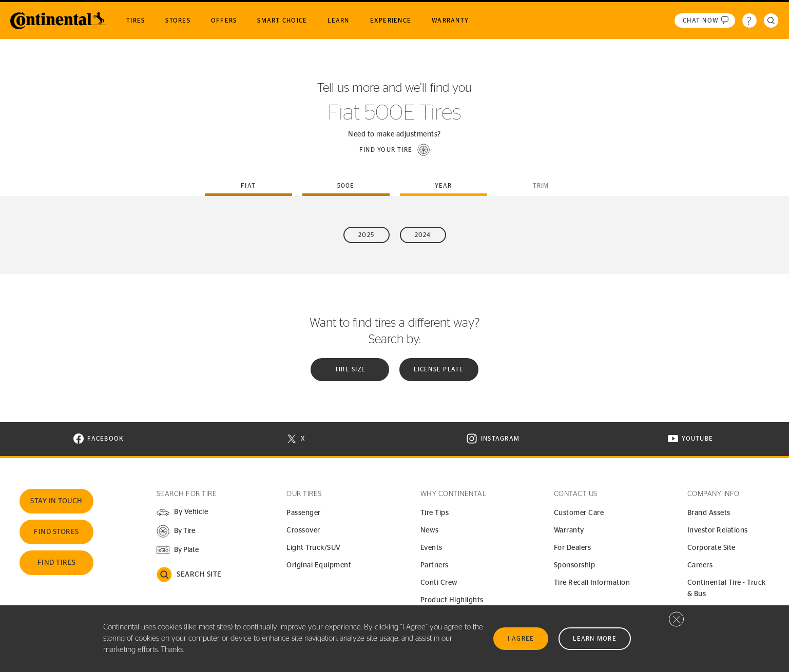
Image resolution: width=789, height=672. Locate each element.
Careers (700, 565)
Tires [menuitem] (136, 21)
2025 (366, 235)
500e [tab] (346, 186)
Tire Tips (435, 513)
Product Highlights (452, 600)
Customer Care (579, 513)
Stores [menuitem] (178, 21)
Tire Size (350, 369)
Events (431, 548)
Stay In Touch (56, 501)
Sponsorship (575, 565)
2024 (423, 235)
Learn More (595, 639)
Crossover (303, 530)
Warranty (569, 530)
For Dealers (573, 548)
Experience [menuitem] (391, 21)
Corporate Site (711, 548)
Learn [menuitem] (338, 21)
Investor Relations (718, 530)
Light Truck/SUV (314, 548)
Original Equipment (319, 565)
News (430, 530)
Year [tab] (444, 186)
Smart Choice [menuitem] (282, 21)
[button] (395, 150)
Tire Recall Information (592, 583)
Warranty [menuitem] (450, 21)
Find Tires (57, 563)
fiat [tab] (248, 186)
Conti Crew (439, 583)
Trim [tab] (541, 186)
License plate (439, 369)
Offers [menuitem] (224, 21)
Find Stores (56, 532)
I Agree (521, 639)
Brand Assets (709, 513)
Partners (435, 565)
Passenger (304, 513)
